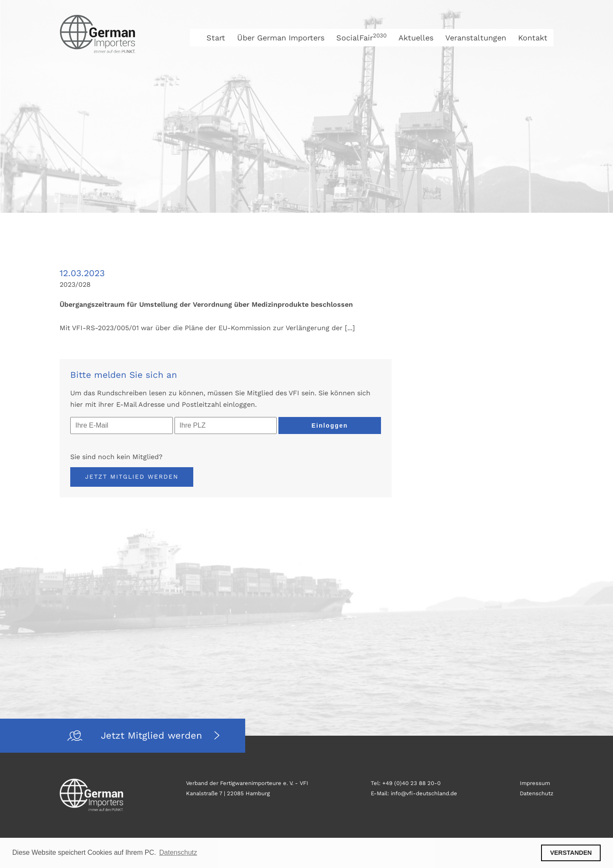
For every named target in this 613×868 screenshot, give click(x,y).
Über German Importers (281, 38)
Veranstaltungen (476, 38)
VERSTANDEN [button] (571, 853)
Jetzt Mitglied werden (132, 477)
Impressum (535, 783)
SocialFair (361, 38)
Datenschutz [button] (178, 852)
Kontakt (533, 38)
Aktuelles (416, 38)
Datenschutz (537, 793)
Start (216, 38)
